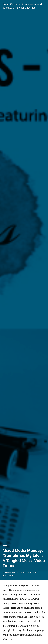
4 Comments (10, 575)
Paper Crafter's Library (16, 4)
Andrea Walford (11, 572)
